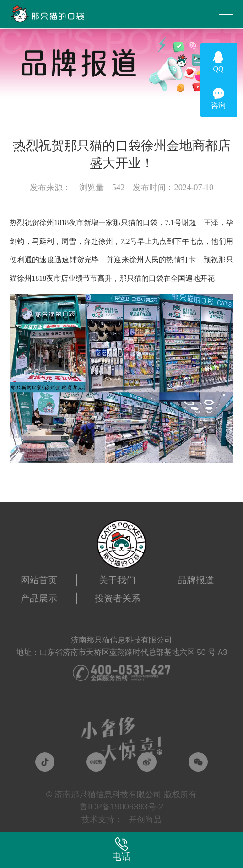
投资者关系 (118, 593)
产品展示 (39, 593)
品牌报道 (196, 574)
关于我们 (117, 574)
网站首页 (39, 574)
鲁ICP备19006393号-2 (121, 806)
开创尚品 (145, 819)
